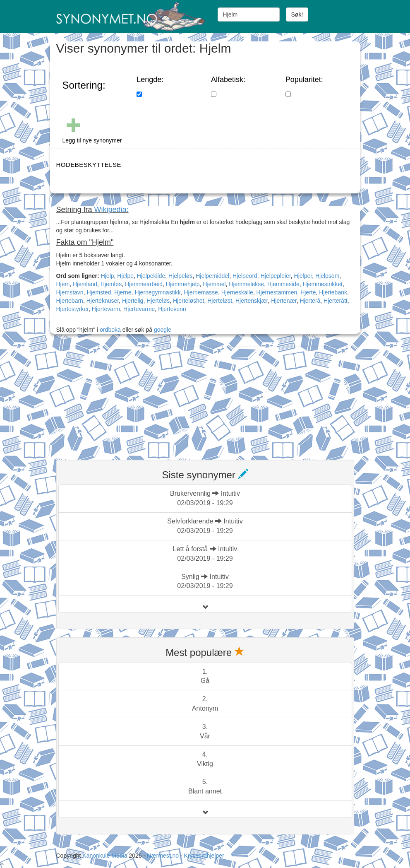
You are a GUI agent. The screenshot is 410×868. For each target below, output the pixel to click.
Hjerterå (310, 301)
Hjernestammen (277, 292)
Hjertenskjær (252, 301)
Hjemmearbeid (144, 284)
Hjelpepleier (276, 276)
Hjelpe (125, 276)
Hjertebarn (70, 301)
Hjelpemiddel (212, 276)
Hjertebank (333, 292)
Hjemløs (111, 284)
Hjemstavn (70, 292)
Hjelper (303, 276)
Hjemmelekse (246, 284)
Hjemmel (214, 284)
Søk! (297, 14)
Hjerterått (336, 301)
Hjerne (123, 292)
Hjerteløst (220, 301)
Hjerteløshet (188, 301)
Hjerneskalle (237, 292)
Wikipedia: (111, 210)
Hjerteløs (158, 301)
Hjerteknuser (103, 301)
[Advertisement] (118, 398)
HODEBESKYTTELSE (89, 165)
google (163, 330)
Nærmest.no (163, 856)
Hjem (63, 284)
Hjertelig (133, 301)
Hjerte (308, 292)
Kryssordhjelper (204, 856)
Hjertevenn (172, 309)
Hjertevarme (139, 309)
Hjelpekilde (151, 276)
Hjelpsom (327, 276)
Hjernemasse (201, 292)
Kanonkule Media (105, 856)
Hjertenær (284, 301)
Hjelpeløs (180, 276)
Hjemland (85, 284)
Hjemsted (99, 292)
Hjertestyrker (73, 309)
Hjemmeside (283, 284)
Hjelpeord (245, 276)
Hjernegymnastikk (157, 292)
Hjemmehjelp (183, 284)
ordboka (109, 330)
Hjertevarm (106, 309)
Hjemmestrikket (323, 284)
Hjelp (108, 276)
